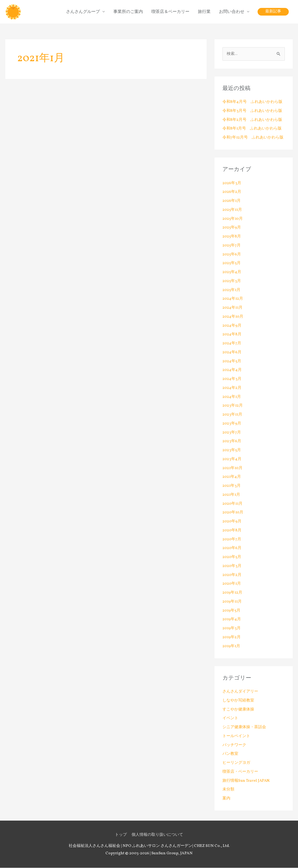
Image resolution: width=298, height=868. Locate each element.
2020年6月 (232, 549)
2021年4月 (232, 477)
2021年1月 (231, 495)
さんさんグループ (83, 12)
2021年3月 (232, 486)
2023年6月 (232, 442)
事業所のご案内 (128, 12)
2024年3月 (232, 379)
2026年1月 (232, 201)
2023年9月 (232, 424)
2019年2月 (232, 638)
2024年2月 (232, 388)
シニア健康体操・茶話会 (244, 728)
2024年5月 (232, 362)
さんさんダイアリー (240, 692)
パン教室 (230, 754)
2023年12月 (233, 406)
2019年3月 (232, 629)
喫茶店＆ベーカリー (170, 12)
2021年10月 (233, 468)
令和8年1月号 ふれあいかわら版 (252, 129)
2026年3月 (232, 183)
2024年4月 (232, 371)
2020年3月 (232, 566)
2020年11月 (233, 504)
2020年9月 (232, 522)
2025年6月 (232, 255)
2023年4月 (232, 459)
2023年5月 (232, 450)
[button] (273, 12)
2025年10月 (233, 219)
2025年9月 (232, 228)
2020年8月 (232, 531)
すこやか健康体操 (238, 710)
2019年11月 (232, 602)
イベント (230, 719)
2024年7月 (232, 344)
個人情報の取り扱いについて (157, 835)
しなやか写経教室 (238, 701)
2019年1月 (231, 647)
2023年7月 (232, 433)
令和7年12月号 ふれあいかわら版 (253, 138)
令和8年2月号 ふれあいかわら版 (252, 120)
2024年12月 (233, 299)
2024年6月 (232, 353)
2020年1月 (232, 584)
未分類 (228, 790)
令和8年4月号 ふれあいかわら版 (252, 102)
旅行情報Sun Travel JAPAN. (247, 781)
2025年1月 (232, 290)
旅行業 (204, 12)
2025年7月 (232, 246)
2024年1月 (232, 397)
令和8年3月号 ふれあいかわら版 (252, 111)
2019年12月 (232, 593)
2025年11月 (232, 210)
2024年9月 (232, 326)
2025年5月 (232, 264)
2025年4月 (232, 272)
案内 (226, 799)
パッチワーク (234, 745)
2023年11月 (232, 415)
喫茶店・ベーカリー (240, 772)
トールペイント (236, 736)
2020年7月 (232, 540)
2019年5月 (232, 611)
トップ (121, 835)
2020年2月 (232, 575)
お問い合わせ (232, 12)
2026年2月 (232, 192)
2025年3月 (232, 281)
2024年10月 (233, 317)
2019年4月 (232, 620)
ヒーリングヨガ (236, 763)
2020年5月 (232, 557)
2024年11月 (233, 308)
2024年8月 (232, 335)
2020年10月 (233, 513)
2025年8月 (232, 237)
